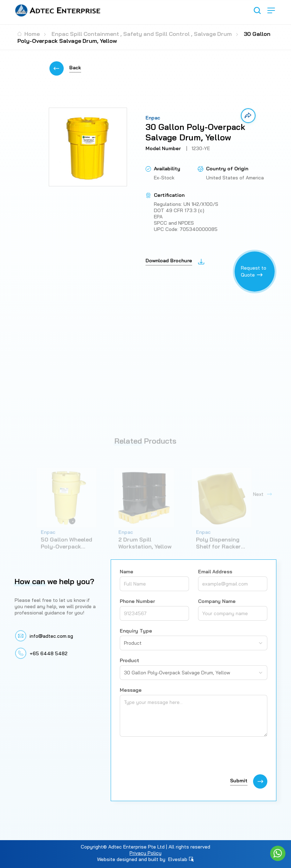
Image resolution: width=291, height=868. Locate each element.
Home (29, 34)
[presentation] (173, 757)
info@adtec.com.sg (51, 636)
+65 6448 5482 (49, 653)
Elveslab (181, 859)
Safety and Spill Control (156, 34)
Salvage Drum (213, 34)
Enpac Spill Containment (85, 34)
